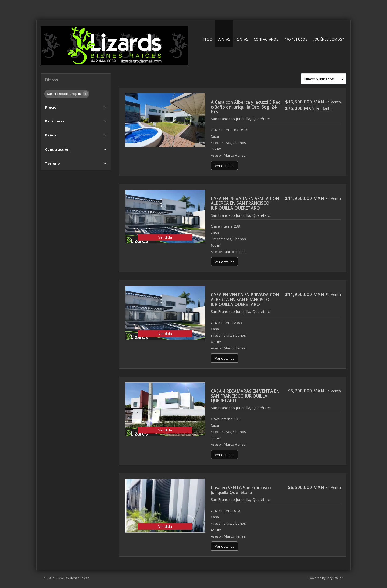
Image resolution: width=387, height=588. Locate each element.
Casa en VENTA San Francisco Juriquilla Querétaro (241, 490)
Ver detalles (225, 166)
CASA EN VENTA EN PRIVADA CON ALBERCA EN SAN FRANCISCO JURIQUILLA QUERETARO (245, 299)
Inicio (207, 39)
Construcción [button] (57, 149)
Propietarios (296, 39)
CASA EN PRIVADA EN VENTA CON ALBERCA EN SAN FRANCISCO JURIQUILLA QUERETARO (245, 203)
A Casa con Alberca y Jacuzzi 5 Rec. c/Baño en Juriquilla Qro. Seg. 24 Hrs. (246, 107)
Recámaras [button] (55, 121)
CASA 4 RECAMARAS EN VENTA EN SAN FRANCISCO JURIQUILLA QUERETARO (245, 396)
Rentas (242, 39)
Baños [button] (51, 135)
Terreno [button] (53, 163)
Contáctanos (266, 39)
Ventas (224, 39)
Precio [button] (51, 107)
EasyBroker (335, 578)
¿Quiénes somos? (328, 39)
